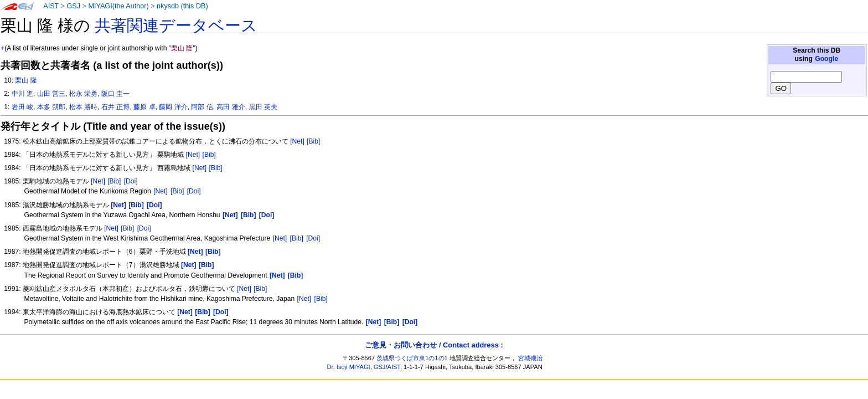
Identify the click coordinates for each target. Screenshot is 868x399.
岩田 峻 (22, 107)
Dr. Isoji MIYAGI (349, 367)
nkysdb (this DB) (182, 6)
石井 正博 (115, 107)
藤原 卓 (144, 107)
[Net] (297, 141)
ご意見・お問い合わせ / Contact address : (434, 345)
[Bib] (313, 141)
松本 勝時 (83, 107)
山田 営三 (51, 94)
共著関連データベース (176, 25)
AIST (51, 6)
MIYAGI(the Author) (118, 6)
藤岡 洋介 (173, 107)
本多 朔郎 (51, 107)
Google (826, 59)
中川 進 (22, 94)
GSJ (73, 6)
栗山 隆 (26, 80)
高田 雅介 (231, 107)
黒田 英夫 (263, 107)
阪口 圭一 (115, 94)
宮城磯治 (530, 358)
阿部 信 (202, 107)
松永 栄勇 (83, 94)
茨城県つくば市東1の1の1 (412, 358)
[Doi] (131, 181)
